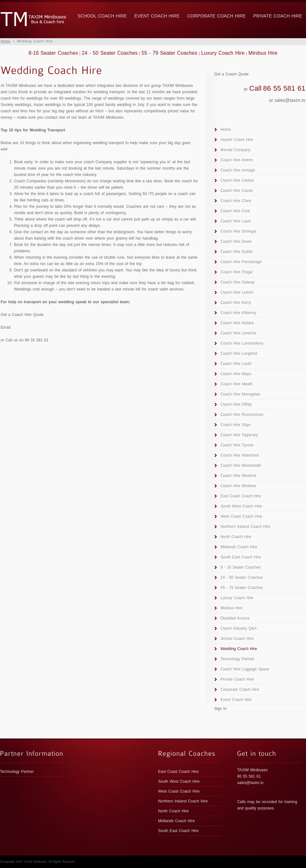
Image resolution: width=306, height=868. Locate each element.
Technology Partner (237, 659)
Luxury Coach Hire (223, 53)
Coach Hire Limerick (238, 333)
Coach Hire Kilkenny (239, 313)
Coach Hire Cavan (237, 191)
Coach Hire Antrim (237, 160)
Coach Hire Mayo (236, 374)
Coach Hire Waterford (240, 455)
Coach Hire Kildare (237, 323)
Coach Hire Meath (237, 384)
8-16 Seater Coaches (53, 53)
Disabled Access (235, 618)
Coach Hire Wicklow (238, 486)
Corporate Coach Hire (216, 16)
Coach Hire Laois (236, 221)
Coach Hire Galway (238, 282)
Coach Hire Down (236, 241)
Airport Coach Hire (237, 140)
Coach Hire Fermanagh (241, 262)
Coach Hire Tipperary (239, 435)
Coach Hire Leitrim (237, 292)
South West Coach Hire (241, 506)
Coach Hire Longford (239, 353)
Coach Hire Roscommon (242, 415)
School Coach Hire (102, 16)
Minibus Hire (263, 53)
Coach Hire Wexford (238, 476)
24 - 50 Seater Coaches (110, 53)
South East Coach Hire (241, 557)
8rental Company (236, 150)
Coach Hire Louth (236, 364)
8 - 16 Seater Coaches (241, 567)
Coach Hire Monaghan (240, 394)
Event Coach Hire (157, 16)
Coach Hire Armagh (238, 170)
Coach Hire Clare (236, 201)
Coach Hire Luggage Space (245, 669)
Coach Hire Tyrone (237, 445)
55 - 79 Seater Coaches (169, 53)
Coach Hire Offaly (236, 404)
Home (6, 41)
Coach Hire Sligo (236, 425)
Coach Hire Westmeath (241, 465)
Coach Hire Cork (235, 211)
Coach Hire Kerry (236, 303)
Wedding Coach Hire (239, 649)
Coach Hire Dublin (237, 252)
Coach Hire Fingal (237, 272)
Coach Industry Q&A (239, 628)
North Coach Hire (236, 537)
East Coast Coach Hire (241, 496)
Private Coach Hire (278, 16)
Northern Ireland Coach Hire (245, 527)
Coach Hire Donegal (238, 231)
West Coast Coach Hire (241, 516)
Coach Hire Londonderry (242, 343)
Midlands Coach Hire (239, 547)
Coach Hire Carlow (237, 180)
